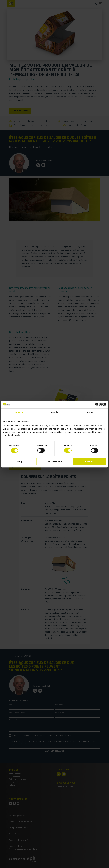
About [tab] (90, 412)
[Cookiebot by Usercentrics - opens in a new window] (94, 405)
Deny (20, 461)
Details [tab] (55, 412)
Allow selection (54, 461)
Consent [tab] (19, 412)
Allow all (89, 461)
